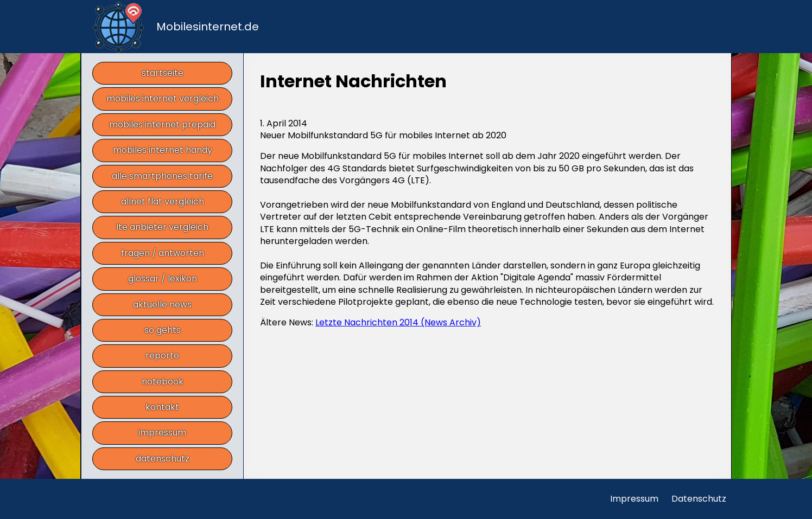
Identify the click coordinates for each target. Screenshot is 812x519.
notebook (163, 382)
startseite (163, 73)
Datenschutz (699, 499)
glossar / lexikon (163, 278)
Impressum (634, 499)
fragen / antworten (163, 253)
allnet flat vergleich (163, 201)
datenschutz (163, 459)
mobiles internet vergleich (163, 98)
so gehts (163, 330)
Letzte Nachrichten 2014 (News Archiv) (398, 322)
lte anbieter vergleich (162, 227)
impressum (162, 433)
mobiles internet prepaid (162, 124)
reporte (162, 355)
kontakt (162, 407)
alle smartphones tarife (162, 176)
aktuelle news (162, 305)
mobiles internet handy (163, 150)
